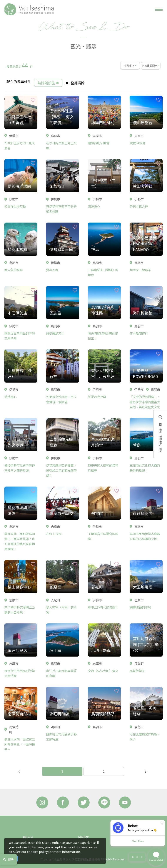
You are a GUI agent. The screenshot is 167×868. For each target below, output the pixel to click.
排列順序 (129, 66)
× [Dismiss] (162, 823)
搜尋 (8, 859)
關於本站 (28, 837)
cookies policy (37, 852)
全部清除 (75, 83)
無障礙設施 (48, 83)
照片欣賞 (83, 837)
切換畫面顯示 (150, 66)
